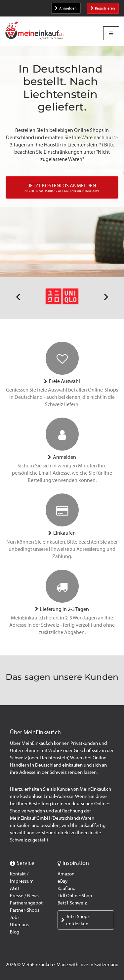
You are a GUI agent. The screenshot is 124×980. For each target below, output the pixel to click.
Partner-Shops (25, 910)
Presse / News (24, 896)
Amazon (66, 874)
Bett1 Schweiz (72, 903)
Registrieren (103, 8)
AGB (14, 888)
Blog (15, 932)
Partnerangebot (26, 903)
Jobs (15, 917)
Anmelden (66, 8)
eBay (62, 881)
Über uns (19, 925)
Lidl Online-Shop (75, 896)
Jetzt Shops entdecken (75, 920)
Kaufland (66, 888)
